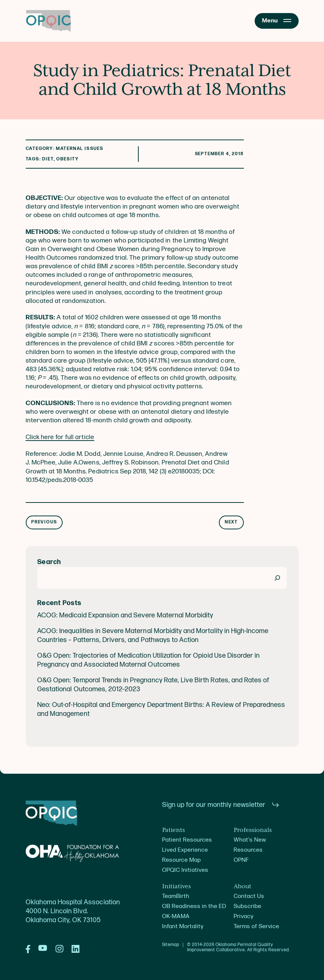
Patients (174, 830)
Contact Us (249, 896)
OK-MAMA (176, 916)
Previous (44, 522)
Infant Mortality (183, 926)
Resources (248, 850)
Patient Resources (187, 840)
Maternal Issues (80, 149)
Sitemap (171, 945)
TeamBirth (176, 896)
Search (49, 562)
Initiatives (177, 887)
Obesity (67, 159)
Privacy (244, 916)
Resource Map (182, 860)
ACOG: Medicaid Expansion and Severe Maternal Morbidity (125, 616)
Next (231, 522)
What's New (250, 840)
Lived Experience (185, 850)
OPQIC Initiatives (185, 870)
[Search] (277, 578)
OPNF (241, 860)
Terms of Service (257, 926)
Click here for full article (61, 437)
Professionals (253, 830)
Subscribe (248, 906)
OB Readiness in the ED (194, 906)
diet (48, 159)
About (243, 887)
